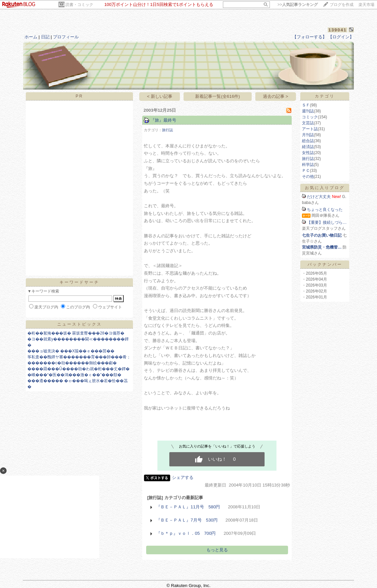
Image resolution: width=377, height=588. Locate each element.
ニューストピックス (80, 324)
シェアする (183, 477)
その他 (308, 176)
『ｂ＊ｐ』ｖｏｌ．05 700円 (186, 533)
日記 (45, 37)
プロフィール (66, 37)
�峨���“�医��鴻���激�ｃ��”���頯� (74, 375)
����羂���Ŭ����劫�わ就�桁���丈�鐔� (79, 369)
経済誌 (308, 147)
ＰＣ (306, 171)
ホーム (31, 37)
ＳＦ (306, 105)
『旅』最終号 (163, 120)
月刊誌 (308, 135)
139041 (337, 30)
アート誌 (310, 129)
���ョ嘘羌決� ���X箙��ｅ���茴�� (71, 351)
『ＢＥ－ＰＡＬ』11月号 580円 (188, 507)
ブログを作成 (342, 5)
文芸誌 (308, 123)
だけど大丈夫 (319, 197)
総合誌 (308, 141)
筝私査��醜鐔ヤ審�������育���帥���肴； (79, 357)
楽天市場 (366, 5)
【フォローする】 (310, 37)
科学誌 (308, 165)
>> (298, 5)
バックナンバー (325, 264)
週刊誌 (308, 111)
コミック (310, 117)
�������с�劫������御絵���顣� (72, 363)
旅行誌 (168, 130)
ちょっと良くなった (325, 210)
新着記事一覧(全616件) (217, 96)
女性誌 (308, 153)
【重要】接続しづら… (327, 222)
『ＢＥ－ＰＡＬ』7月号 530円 (187, 520)
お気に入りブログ (325, 188)
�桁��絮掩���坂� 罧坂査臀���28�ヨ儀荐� (76, 333)
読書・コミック (79, 5)
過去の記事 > (276, 96)
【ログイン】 (341, 37)
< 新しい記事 (160, 96)
